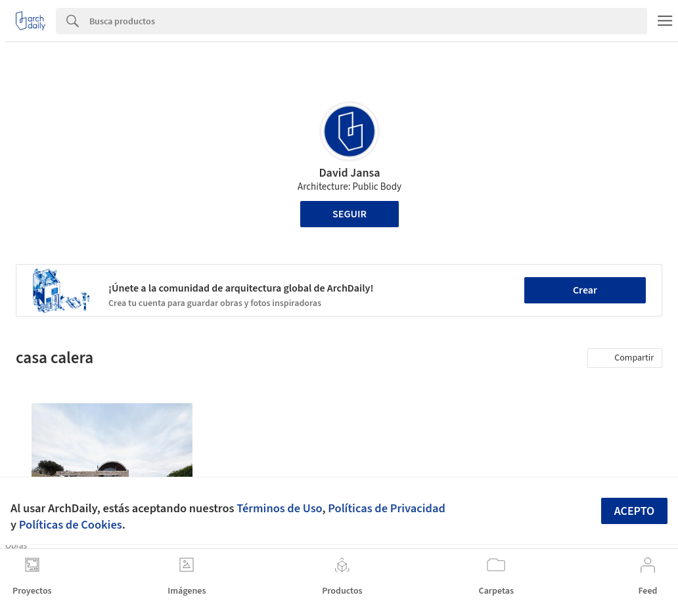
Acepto (635, 511)
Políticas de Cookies (71, 525)
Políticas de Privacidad (387, 508)
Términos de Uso (279, 508)
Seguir (350, 214)
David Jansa (349, 173)
